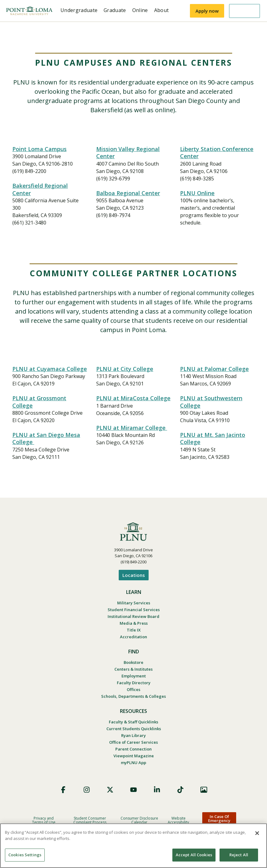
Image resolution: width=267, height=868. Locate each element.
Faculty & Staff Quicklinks (133, 722)
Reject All (239, 855)
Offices (133, 689)
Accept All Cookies (194, 855)
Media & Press (134, 623)
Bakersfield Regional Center (40, 189)
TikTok (180, 790)
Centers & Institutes (133, 669)
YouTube (133, 790)
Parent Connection (133, 749)
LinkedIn (157, 790)
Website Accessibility (178, 820)
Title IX (134, 630)
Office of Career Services (133, 742)
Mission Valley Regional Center (128, 152)
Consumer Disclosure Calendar (139, 820)
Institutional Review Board (133, 616)
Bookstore (133, 662)
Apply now (207, 11)
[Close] (257, 833)
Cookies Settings (25, 855)
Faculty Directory (134, 683)
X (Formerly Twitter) (110, 790)
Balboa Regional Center (128, 193)
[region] (133, 846)
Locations (134, 575)
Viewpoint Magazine (134, 756)
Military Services (134, 603)
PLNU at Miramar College (132, 428)
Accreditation (133, 637)
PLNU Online (197, 193)
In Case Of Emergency (219, 819)
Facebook (63, 790)
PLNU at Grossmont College (39, 402)
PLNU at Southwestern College (211, 402)
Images (204, 790)
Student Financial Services (134, 610)
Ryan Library (133, 735)
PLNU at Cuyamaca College (50, 369)
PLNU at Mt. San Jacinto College (213, 438)
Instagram (87, 790)
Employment (134, 676)
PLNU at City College (125, 369)
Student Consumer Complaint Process (90, 820)
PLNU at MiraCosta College (133, 398)
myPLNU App (133, 763)
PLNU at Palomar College (214, 369)
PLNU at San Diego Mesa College (46, 438)
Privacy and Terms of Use (44, 820)
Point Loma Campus (39, 149)
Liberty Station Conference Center (217, 152)
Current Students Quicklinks (134, 729)
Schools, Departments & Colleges (133, 696)
